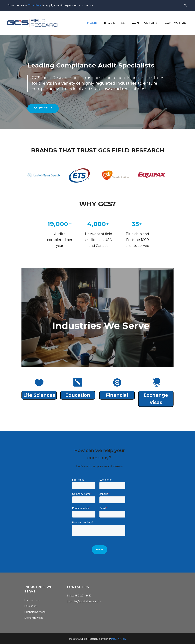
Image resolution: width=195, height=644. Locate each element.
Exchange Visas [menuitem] (34, 618)
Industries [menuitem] (114, 23)
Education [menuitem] (30, 606)
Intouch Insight (119, 638)
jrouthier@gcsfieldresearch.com (86, 601)
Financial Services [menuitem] (35, 612)
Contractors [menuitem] (145, 23)
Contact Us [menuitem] (175, 23)
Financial (117, 395)
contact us (43, 108)
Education (78, 395)
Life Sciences (39, 395)
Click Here (35, 5)
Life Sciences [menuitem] (32, 600)
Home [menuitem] (92, 23)
